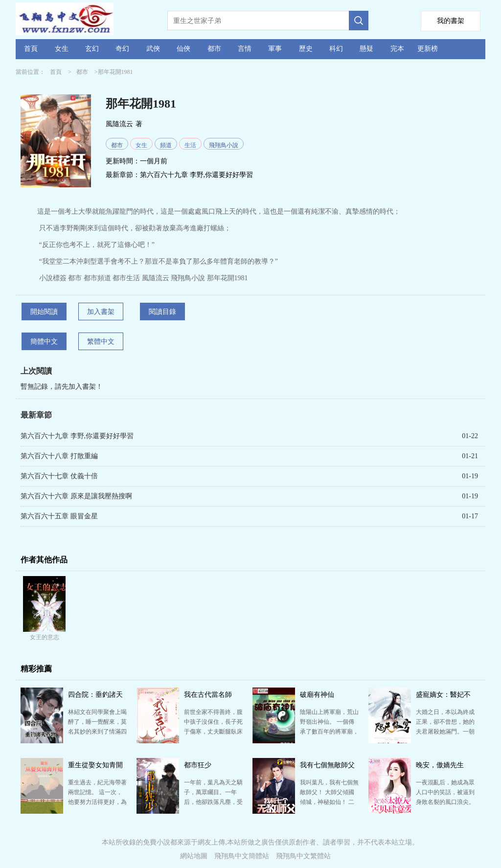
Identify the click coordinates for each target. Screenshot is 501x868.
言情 (245, 49)
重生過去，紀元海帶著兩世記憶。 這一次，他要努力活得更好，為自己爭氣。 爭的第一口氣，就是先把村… (97, 802)
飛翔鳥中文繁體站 (303, 856)
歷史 (306, 49)
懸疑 (366, 49)
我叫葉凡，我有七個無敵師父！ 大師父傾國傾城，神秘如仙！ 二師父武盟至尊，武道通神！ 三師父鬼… (329, 802)
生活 (190, 145)
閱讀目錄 (162, 312)
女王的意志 (45, 637)
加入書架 (101, 312)
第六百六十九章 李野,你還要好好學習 (196, 175)
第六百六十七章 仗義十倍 (59, 476)
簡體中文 (44, 342)
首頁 (31, 49)
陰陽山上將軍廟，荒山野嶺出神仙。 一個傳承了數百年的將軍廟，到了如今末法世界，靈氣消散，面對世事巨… (329, 732)
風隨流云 (119, 124)
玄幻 (92, 49)
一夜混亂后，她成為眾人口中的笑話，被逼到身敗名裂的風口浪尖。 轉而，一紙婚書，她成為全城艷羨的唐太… (445, 802)
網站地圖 (194, 856)
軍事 (275, 49)
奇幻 (122, 49)
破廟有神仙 (317, 695)
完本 (397, 49)
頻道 (166, 145)
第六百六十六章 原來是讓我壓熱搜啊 (76, 496)
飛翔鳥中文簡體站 (242, 856)
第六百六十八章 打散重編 (59, 456)
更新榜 (428, 49)
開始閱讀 (44, 312)
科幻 (336, 49)
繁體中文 (101, 342)
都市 (214, 49)
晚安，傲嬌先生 (440, 765)
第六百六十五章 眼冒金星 (59, 516)
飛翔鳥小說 (224, 145)
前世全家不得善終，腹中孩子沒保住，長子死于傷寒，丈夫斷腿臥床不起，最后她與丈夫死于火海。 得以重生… (213, 732)
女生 (62, 49)
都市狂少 (198, 765)
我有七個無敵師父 (327, 765)
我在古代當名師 (208, 695)
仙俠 (183, 49)
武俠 (153, 49)
